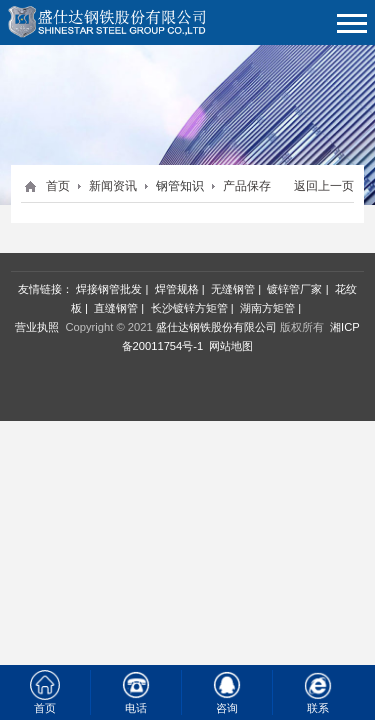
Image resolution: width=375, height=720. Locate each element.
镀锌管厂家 (294, 289)
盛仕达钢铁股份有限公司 (216, 327)
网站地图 (231, 346)
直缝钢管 (116, 308)
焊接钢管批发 (109, 289)
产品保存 (247, 186)
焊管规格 (177, 289)
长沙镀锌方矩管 (189, 308)
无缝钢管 (233, 289)
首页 (58, 186)
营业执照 (37, 327)
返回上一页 (324, 186)
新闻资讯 (113, 186)
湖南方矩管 (267, 308)
